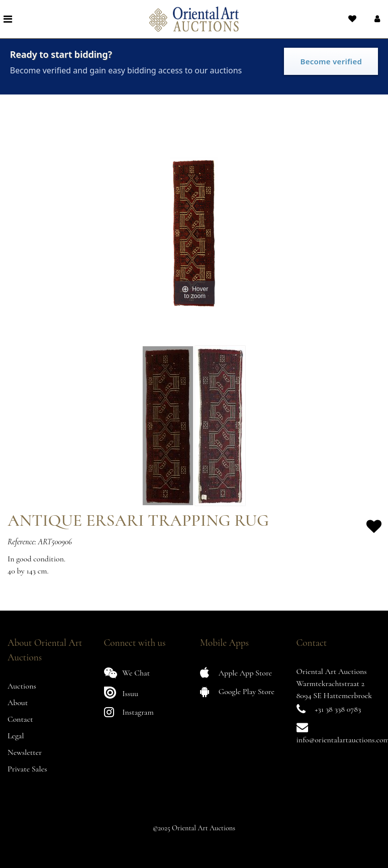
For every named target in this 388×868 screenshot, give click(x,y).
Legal (16, 736)
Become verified (331, 61)
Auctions (22, 686)
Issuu (121, 692)
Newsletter (25, 752)
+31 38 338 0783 (338, 709)
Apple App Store (236, 673)
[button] (376, 19)
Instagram (129, 712)
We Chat (127, 673)
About (18, 703)
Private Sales (27, 769)
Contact (20, 719)
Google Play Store (237, 691)
